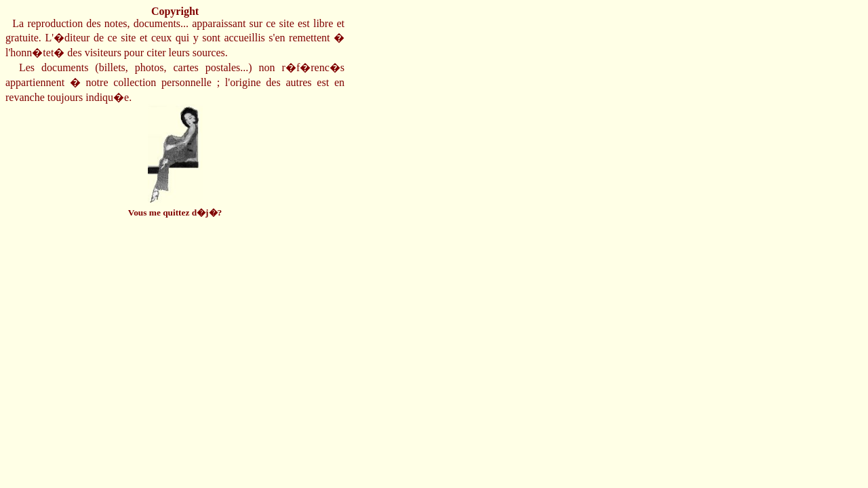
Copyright (175, 11)
